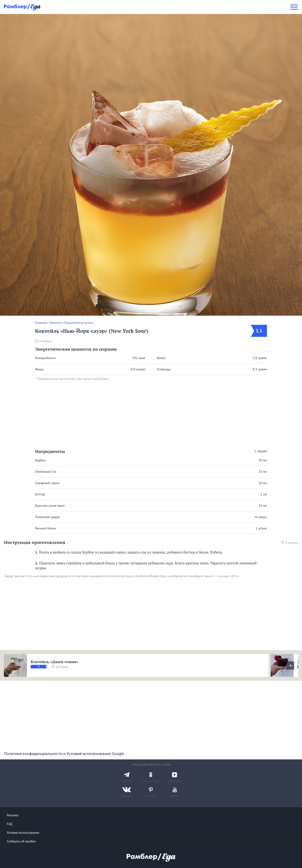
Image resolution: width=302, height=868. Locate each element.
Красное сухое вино (50, 506)
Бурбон (40, 460)
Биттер (40, 494)
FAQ (10, 824)
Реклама (13, 815)
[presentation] (290, 666)
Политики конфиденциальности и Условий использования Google (64, 754)
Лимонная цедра (47, 517)
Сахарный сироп (47, 483)
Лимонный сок (46, 472)
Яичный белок (45, 528)
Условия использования (23, 833)
